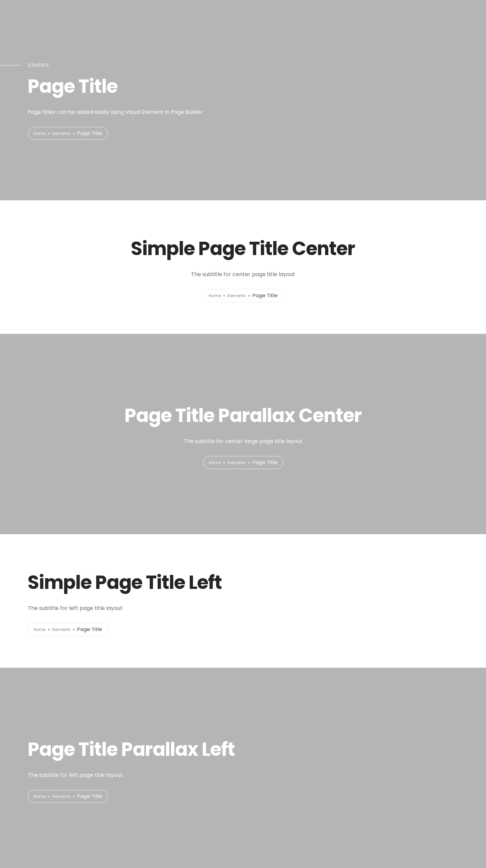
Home (41, 133)
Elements (67, 133)
